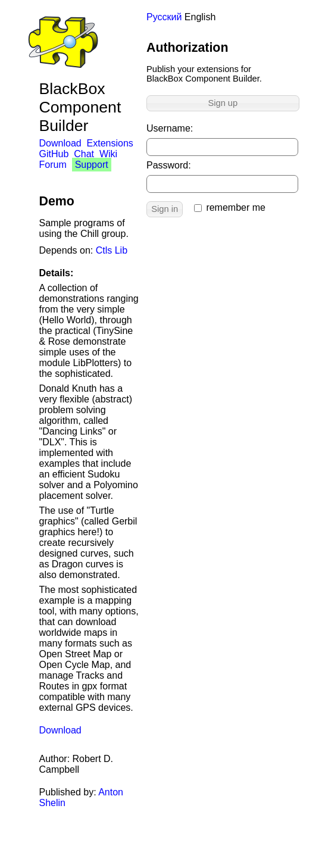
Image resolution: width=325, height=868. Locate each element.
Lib (121, 250)
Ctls (104, 250)
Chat (84, 154)
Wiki (108, 154)
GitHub (54, 154)
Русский (164, 17)
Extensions (110, 143)
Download (60, 143)
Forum (53, 165)
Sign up (223, 103)
